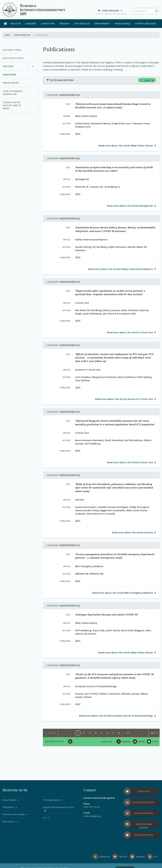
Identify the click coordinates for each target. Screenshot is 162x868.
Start (7, 35)
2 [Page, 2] (84, 733)
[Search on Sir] (145, 11)
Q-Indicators (48, 24)
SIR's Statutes (10, 822)
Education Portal (139, 835)
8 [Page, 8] (119, 733)
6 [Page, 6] (107, 733)
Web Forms (8, 66)
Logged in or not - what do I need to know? (12, 105)
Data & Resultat (23, 35)
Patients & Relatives (146, 24)
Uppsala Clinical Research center (58, 809)
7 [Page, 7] (113, 733)
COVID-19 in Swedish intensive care (13, 93)
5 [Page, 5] (101, 733)
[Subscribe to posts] (70, 741)
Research (65, 24)
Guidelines (31, 24)
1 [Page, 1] (78, 733)
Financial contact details (15, 814)
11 (128, 733)
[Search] (156, 11)
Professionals (123, 24)
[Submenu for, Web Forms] (33, 66)
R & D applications (53, 800)
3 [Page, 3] (90, 733)
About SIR (16, 24)
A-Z (46, 818)
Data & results (82, 24)
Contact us (137, 791)
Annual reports (11, 83)
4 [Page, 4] (96, 733)
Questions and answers (138, 824)
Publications (9, 75)
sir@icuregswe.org (92, 816)
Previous (52, 733)
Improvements (102, 24)
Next (153, 733)
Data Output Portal (13, 58)
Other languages (110, 11)
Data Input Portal (12, 50)
